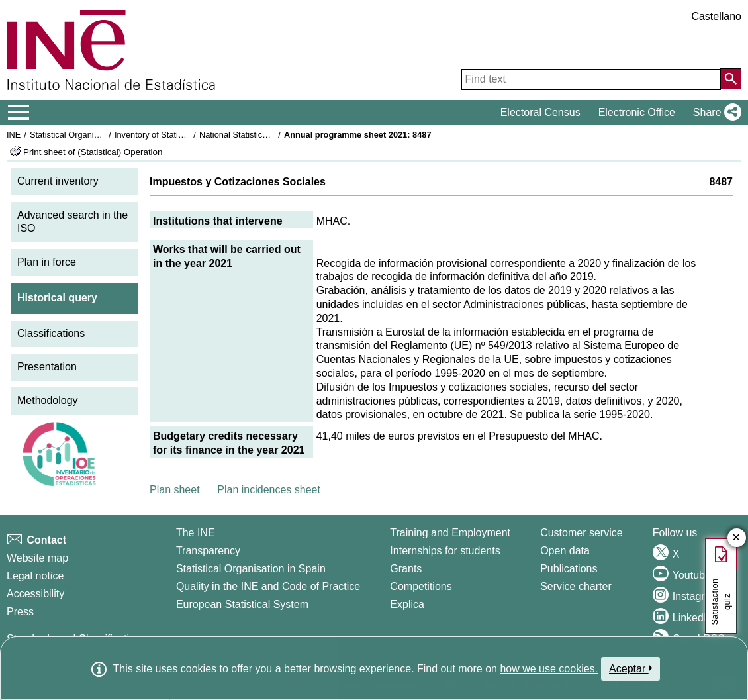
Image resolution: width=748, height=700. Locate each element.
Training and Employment (450, 533)
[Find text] (591, 79)
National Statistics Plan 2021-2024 (264, 135)
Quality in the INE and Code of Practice (268, 586)
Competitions (421, 586)
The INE (196, 533)
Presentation (47, 367)
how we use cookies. (549, 669)
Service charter (576, 586)
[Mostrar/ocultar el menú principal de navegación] (19, 113)
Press (20, 612)
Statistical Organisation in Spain (90, 135)
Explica (407, 604)
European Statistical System (242, 604)
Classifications (51, 333)
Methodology (48, 400)
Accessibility (35, 594)
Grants (406, 569)
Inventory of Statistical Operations (178, 135)
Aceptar (631, 668)
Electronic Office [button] (637, 112)
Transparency (208, 551)
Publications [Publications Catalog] (569, 569)
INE (14, 135)
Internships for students (445, 551)
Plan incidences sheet (269, 490)
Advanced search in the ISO (72, 222)
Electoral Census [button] (540, 112)
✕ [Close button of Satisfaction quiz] (736, 538)
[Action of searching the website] (731, 79)
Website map (37, 558)
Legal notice (35, 576)
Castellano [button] (716, 16)
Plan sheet (175, 490)
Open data (565, 551)
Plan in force (47, 262)
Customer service (581, 533)
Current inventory (58, 181)
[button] (715, 113)
